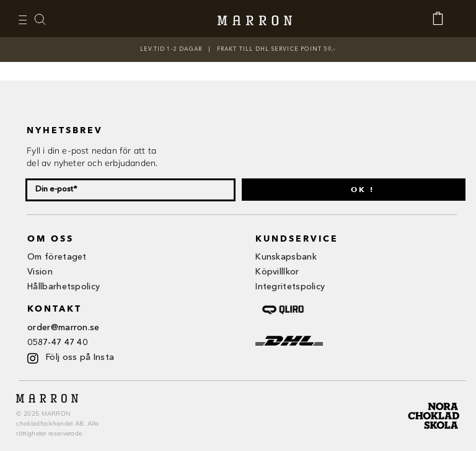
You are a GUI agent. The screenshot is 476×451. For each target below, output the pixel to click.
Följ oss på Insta (80, 357)
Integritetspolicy (290, 287)
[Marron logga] (255, 19)
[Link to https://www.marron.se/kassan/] (444, 19)
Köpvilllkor (277, 272)
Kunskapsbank (286, 257)
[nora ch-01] (435, 400)
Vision (40, 272)
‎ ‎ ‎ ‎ (46, 19)
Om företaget (57, 257)
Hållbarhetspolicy (64, 287)
